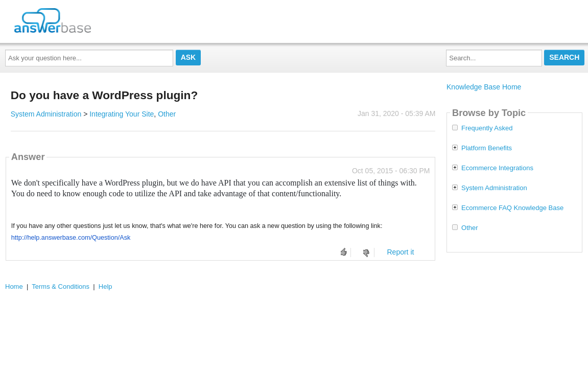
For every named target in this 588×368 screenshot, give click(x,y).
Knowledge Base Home (484, 87)
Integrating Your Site (122, 114)
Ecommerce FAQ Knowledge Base (512, 208)
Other (167, 114)
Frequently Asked (487, 128)
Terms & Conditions (61, 286)
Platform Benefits (487, 148)
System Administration (46, 114)
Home (14, 286)
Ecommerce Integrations (497, 168)
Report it (400, 252)
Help (105, 286)
